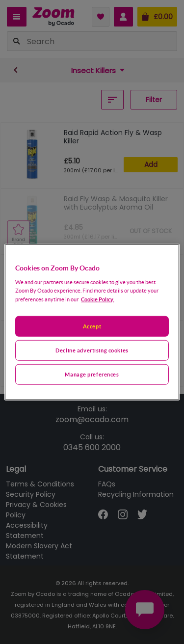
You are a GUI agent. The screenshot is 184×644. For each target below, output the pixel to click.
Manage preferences (92, 374)
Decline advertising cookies (92, 350)
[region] (92, 322)
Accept (92, 326)
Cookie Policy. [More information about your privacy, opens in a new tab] (97, 299)
